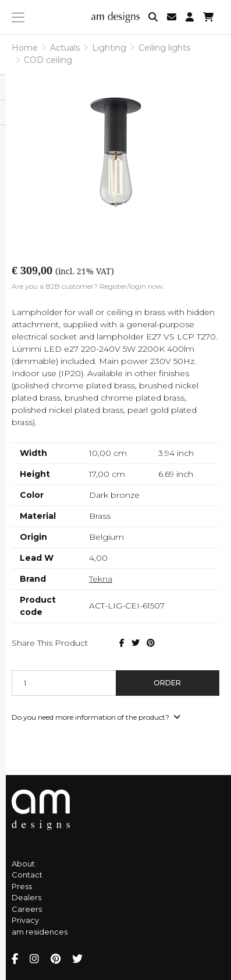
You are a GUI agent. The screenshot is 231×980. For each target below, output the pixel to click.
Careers (27, 909)
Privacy (25, 920)
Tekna (101, 579)
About (23, 864)
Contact (27, 875)
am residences (40, 932)
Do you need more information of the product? (96, 717)
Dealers (26, 897)
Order (167, 683)
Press (22, 886)
